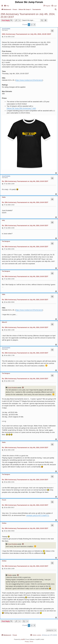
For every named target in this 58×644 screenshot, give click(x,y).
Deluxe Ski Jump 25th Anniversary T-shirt (21, 108)
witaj (3, 220)
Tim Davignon (6, 241)
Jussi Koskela (6, 29)
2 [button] (32, 25)
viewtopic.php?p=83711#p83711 (38, 515)
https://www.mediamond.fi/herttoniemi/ (29, 80)
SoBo (4, 294)
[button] (35, 25)
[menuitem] (6, 6)
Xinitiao (4, 523)
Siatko (4, 197)
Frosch (4, 500)
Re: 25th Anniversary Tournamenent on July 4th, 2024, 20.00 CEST (25, 181)
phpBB (23, 639)
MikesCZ (4, 322)
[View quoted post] (23, 388)
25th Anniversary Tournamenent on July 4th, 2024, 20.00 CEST (28, 15)
